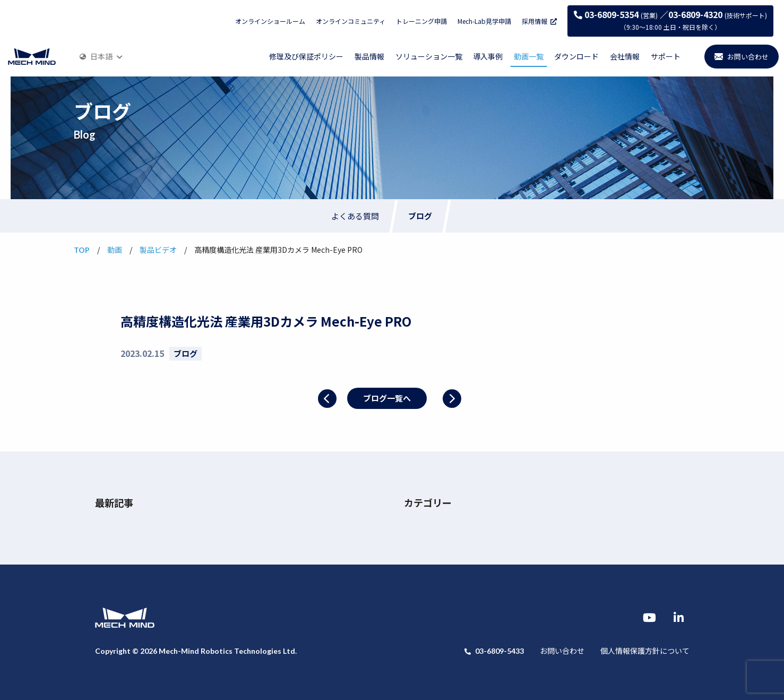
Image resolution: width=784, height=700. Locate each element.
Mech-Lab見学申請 (484, 21)
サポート (666, 56)
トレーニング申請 (421, 21)
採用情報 (539, 21)
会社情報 (625, 56)
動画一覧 (529, 56)
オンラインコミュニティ (351, 21)
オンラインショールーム (270, 21)
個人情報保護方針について (645, 651)
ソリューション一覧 (429, 56)
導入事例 (488, 56)
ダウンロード (576, 56)
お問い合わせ (562, 651)
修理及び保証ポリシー (306, 56)
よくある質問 (355, 216)
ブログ (420, 216)
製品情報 (369, 56)
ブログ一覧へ (387, 398)
